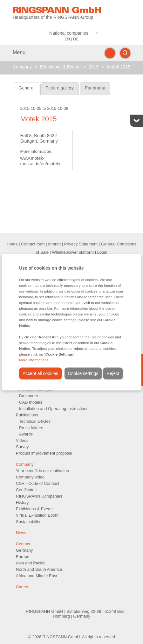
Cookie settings (83, 373)
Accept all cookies (40, 373)
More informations (34, 360)
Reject (113, 373)
